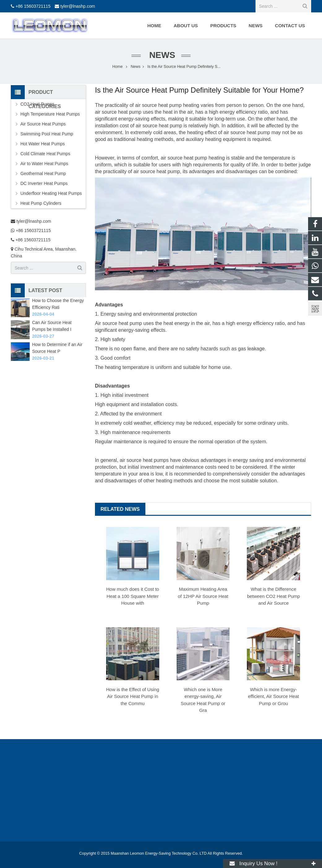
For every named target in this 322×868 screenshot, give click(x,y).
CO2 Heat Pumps (37, 104)
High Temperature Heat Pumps (50, 114)
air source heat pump (118, 112)
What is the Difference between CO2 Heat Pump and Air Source (274, 596)
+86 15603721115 (33, 6)
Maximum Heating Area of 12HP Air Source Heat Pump (203, 596)
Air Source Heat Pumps (43, 124)
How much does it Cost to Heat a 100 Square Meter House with (133, 596)
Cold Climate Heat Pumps (45, 154)
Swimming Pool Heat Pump (47, 134)
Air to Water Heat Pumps (44, 164)
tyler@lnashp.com (78, 6)
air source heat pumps (144, 460)
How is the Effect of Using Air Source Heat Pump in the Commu (133, 696)
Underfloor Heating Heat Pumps (51, 193)
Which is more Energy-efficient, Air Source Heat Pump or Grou (274, 696)
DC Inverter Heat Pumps (44, 183)
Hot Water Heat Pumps (43, 144)
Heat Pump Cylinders (41, 203)
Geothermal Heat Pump (43, 173)
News (161, 55)
